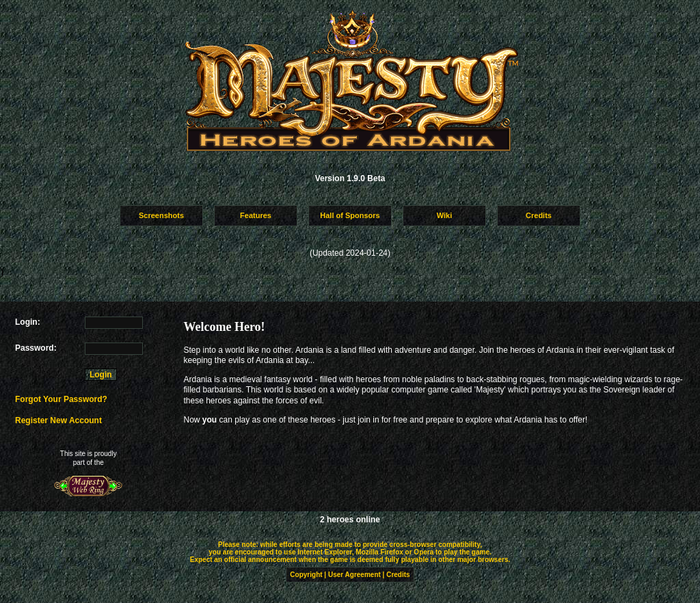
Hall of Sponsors (350, 215)
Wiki (445, 215)
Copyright (306, 575)
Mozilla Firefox (379, 552)
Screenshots (161, 215)
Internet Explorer (324, 552)
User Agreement (354, 575)
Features (256, 215)
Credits (539, 215)
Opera (423, 552)
